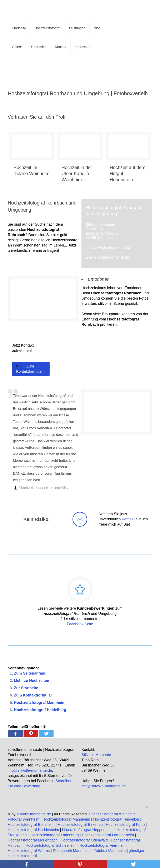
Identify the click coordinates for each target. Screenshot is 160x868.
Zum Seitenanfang (30, 673)
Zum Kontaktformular (33, 695)
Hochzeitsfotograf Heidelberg (40, 710)
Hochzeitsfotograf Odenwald (84, 840)
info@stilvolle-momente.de (108, 248)
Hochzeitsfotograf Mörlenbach (33, 840)
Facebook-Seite (80, 624)
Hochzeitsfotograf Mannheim (40, 703)
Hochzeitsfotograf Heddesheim (33, 830)
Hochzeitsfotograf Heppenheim (88, 830)
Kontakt (128, 519)
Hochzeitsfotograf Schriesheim (51, 845)
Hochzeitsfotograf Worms (29, 851)
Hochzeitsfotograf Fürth (125, 825)
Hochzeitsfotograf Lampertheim (108, 835)
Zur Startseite (26, 688)
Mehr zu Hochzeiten (32, 681)
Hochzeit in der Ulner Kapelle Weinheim (77, 173)
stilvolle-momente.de (34, 814)
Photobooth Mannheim (72, 851)
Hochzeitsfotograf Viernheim (103, 845)
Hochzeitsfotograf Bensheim (31, 825)
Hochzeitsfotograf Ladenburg (55, 835)
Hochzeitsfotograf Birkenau (80, 825)
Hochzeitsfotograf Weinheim (112, 814)
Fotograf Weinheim (24, 819)
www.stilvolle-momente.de (107, 257)
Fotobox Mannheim (110, 851)
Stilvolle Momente (96, 755)
